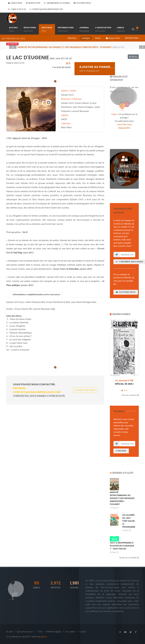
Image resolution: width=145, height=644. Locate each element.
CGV (40, 632)
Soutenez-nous (82, 3)
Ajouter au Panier (95, 68)
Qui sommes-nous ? (25, 632)
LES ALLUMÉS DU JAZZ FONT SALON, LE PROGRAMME (129, 521)
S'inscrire (121, 451)
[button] (122, 390)
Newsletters (33, 3)
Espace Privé (15, 3)
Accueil (9, 632)
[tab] (37, 294)
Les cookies (70, 632)
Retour (133, 57)
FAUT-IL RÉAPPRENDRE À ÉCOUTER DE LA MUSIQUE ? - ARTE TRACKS (122, 546)
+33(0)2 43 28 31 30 (17, 9)
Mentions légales (54, 632)
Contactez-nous (85, 388)
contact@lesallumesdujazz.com (46, 9)
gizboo (44, 637)
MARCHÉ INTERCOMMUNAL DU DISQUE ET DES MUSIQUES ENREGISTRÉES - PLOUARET (122, 498)
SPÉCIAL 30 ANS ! (124, 382)
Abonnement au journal (57, 3)
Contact (83, 632)
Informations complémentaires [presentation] (37, 294)
